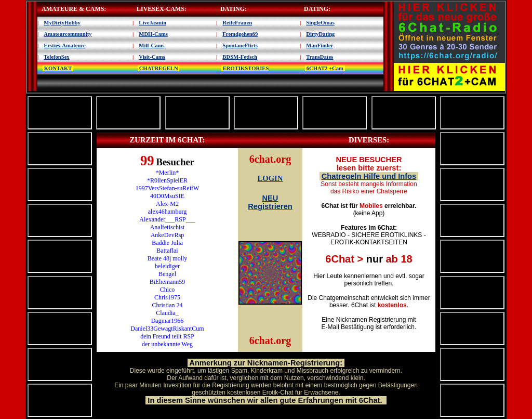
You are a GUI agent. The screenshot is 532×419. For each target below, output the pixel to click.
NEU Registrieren (270, 202)
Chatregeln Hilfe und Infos (369, 176)
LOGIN (270, 178)
